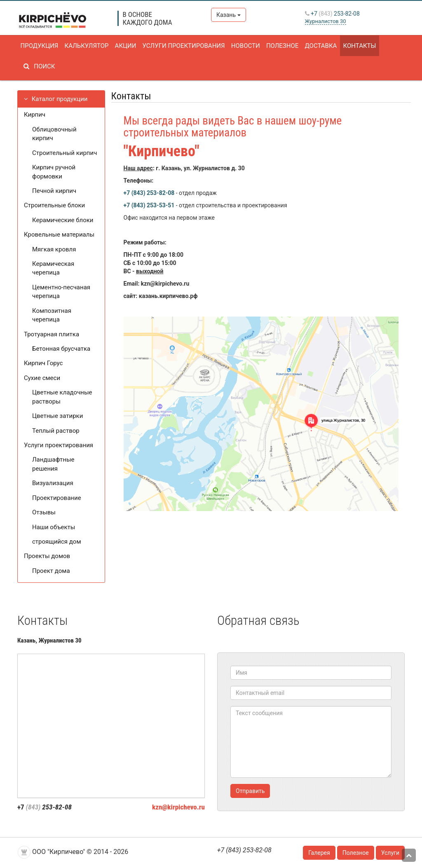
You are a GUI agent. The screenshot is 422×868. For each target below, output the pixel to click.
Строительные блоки (54, 205)
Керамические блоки (63, 220)
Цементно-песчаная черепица (61, 292)
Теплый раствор (56, 431)
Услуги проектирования (182, 46)
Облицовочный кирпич (54, 134)
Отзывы (44, 512)
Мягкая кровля (54, 249)
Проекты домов (47, 556)
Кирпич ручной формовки (54, 172)
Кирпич (35, 115)
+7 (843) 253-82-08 (149, 193)
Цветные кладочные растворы (62, 397)
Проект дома (51, 571)
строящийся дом (57, 542)
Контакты (356, 46)
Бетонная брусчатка (61, 349)
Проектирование (57, 498)
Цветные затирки (57, 416)
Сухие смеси (42, 378)
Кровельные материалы (59, 235)
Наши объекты (54, 527)
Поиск (38, 66)
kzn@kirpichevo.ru (178, 807)
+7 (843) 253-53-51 (149, 205)
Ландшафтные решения (53, 464)
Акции (124, 46)
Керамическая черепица (53, 268)
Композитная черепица (52, 315)
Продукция (39, 46)
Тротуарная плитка (52, 334)
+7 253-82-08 (332, 14)
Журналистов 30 (326, 21)
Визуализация (53, 483)
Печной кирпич (54, 191)
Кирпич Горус (43, 363)
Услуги (390, 853)
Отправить (250, 791)
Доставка (318, 46)
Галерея (319, 853)
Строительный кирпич (64, 153)
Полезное (279, 46)
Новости (243, 46)
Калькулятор (86, 46)
